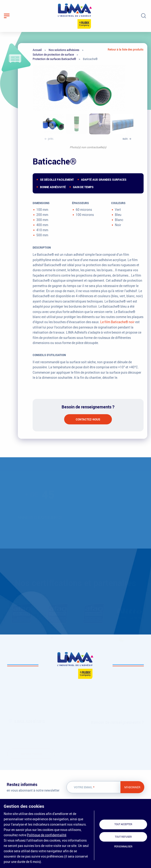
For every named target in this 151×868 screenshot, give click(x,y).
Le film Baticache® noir (117, 322)
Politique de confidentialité (47, 835)
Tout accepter (123, 824)
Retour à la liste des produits (126, 49)
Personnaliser (123, 847)
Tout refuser (123, 837)
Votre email (84, 787)
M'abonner (132, 787)
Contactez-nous (88, 419)
